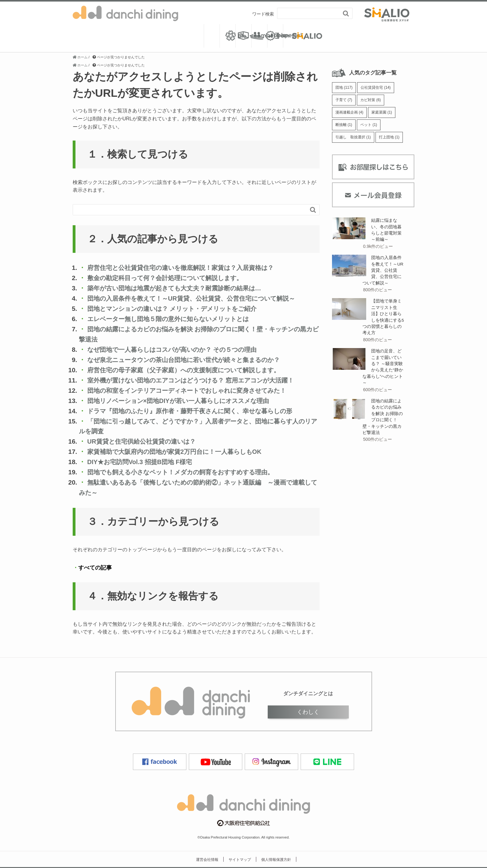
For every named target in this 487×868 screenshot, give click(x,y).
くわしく (308, 712)
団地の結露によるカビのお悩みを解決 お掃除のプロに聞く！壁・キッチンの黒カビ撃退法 (383, 425)
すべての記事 (95, 568)
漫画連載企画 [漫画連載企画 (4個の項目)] (351, 114)
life (107, 36)
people (244, 36)
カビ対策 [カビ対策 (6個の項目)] (373, 101)
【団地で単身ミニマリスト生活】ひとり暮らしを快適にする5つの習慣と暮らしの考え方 (382, 322)
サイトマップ (240, 859)
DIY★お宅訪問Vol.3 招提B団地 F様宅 (142, 462)
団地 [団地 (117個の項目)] (345, 88)
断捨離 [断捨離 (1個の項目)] (345, 127)
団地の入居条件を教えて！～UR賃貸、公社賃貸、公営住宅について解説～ (198, 299)
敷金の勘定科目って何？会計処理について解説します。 (170, 278)
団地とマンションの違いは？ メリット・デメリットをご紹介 (179, 309)
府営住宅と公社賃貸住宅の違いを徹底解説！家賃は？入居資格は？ (186, 268)
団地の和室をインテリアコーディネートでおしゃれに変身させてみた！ (195, 390)
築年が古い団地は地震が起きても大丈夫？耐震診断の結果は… (180, 288)
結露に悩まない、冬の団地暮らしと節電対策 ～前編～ (386, 233)
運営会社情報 (207, 859)
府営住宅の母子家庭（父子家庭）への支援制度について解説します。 (190, 370)
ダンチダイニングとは (308, 694)
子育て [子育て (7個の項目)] (345, 101)
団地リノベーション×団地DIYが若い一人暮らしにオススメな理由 (185, 401)
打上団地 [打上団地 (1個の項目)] (393, 140)
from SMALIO (380, 36)
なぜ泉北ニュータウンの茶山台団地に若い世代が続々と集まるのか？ (191, 360)
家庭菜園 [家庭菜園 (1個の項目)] (385, 114)
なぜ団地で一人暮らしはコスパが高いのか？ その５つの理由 (179, 349)
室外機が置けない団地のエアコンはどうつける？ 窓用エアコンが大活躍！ (199, 380)
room (175, 36)
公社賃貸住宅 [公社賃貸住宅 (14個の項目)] (378, 88)
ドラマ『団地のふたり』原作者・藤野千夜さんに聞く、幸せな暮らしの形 (197, 411)
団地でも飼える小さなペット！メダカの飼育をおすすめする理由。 (188, 472)
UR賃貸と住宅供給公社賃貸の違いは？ (145, 441)
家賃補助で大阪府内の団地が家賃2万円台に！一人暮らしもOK (180, 452)
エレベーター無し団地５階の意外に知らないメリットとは (175, 319)
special (312, 36)
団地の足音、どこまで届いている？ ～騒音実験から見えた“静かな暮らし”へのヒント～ (383, 373)
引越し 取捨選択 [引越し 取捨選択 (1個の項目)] (355, 140)
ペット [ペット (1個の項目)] (371, 127)
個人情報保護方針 (276, 859)
